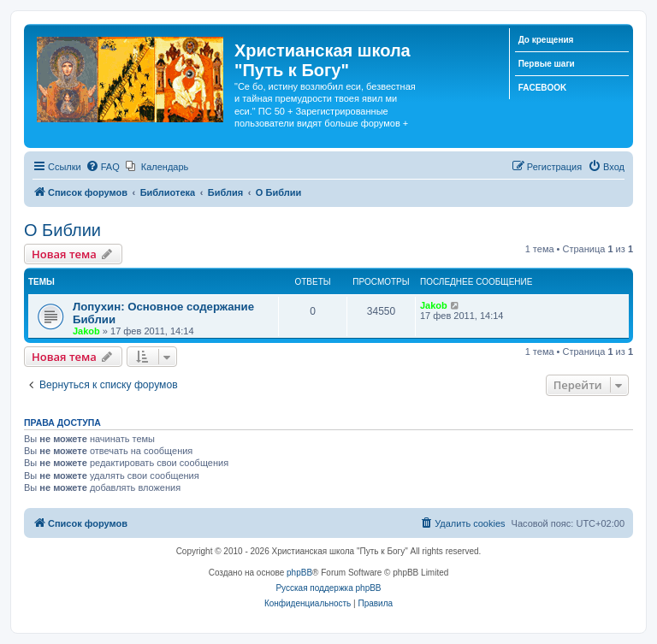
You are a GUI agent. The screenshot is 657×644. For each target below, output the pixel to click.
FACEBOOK (543, 88)
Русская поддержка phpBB (328, 588)
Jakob (86, 331)
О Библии (62, 230)
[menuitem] (103, 167)
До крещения (546, 40)
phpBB (299, 573)
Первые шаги (547, 64)
